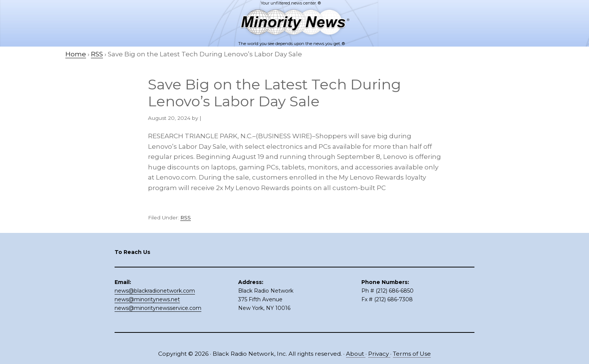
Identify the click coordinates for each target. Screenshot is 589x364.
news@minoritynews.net (147, 299)
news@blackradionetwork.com (155, 291)
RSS (186, 217)
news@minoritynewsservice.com (158, 308)
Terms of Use (412, 354)
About (356, 354)
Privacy (379, 354)
